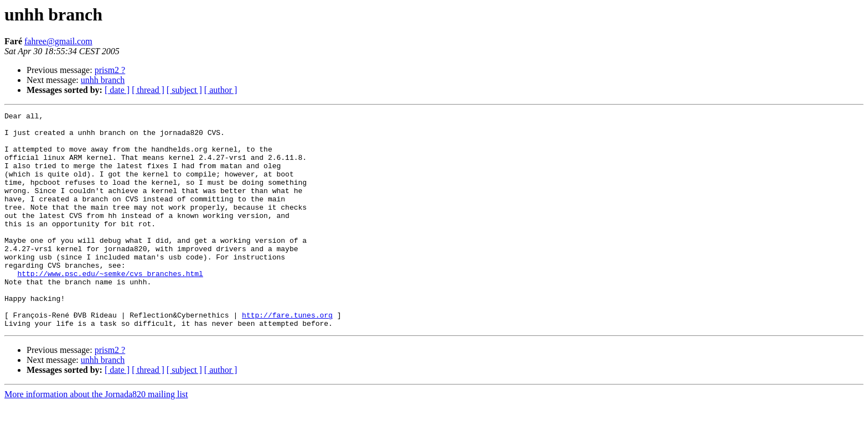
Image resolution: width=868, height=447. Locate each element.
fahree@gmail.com (58, 41)
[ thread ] (148, 90)
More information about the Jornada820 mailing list (96, 437)
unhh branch (103, 80)
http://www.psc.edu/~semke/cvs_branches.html (110, 306)
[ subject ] (184, 90)
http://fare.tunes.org (287, 356)
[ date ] (117, 90)
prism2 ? (110, 70)
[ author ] (221, 90)
